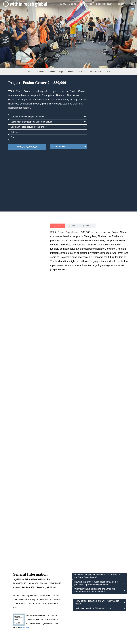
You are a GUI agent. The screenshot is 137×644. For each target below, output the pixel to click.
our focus (11, 573)
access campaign (83, 619)
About (30, 72)
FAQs (61, 72)
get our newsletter (83, 581)
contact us (80, 565)
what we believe (14, 577)
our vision (11, 569)
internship (79, 607)
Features (51, 72)
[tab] (48, 117)
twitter (78, 577)
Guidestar (25, 531)
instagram (79, 573)
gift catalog (80, 615)
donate (78, 623)
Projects (40, 72)
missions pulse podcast (17, 607)
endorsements (13, 581)
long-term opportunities (85, 611)
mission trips (81, 603)
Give (108, 72)
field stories (12, 615)
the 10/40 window (14, 611)
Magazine (71, 72)
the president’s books (16, 603)
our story (10, 565)
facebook (79, 569)
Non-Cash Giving (96, 72)
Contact (82, 72)
